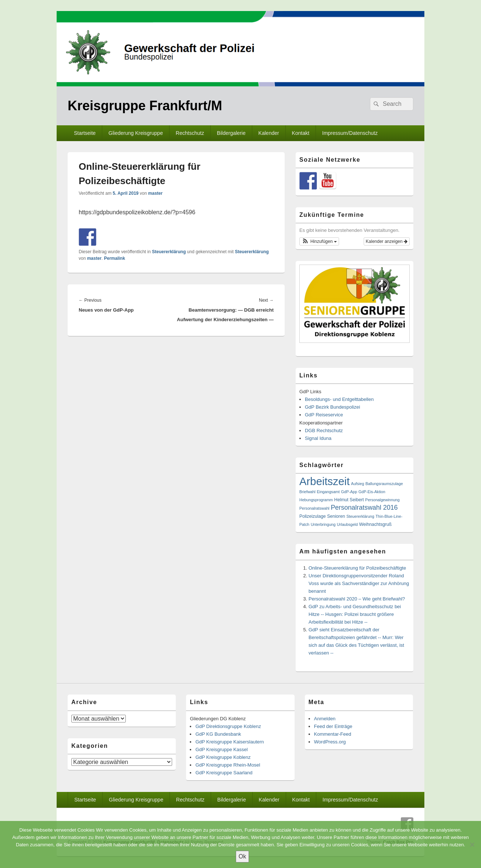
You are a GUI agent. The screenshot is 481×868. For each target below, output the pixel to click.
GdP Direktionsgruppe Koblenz (228, 726)
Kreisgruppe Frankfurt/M (145, 106)
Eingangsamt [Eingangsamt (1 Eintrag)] (328, 492)
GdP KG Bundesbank (218, 734)
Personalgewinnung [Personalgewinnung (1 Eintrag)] (382, 500)
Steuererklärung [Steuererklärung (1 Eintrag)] (360, 516)
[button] (319, 241)
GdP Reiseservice (324, 415)
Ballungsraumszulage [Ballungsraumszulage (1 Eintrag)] (384, 484)
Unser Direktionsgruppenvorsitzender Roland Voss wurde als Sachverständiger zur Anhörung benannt (359, 583)
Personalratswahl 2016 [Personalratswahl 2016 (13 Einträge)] (364, 507)
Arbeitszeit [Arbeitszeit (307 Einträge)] (325, 481)
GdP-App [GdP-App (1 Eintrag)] (349, 492)
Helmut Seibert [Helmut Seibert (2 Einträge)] (349, 500)
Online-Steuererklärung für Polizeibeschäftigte (357, 568)
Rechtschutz (190, 133)
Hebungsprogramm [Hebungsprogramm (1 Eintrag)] (316, 500)
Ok (242, 856)
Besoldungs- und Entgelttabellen (339, 399)
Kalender (269, 133)
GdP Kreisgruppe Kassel (221, 749)
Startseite (85, 133)
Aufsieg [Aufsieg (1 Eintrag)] (358, 484)
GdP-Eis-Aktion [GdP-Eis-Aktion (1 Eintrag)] (372, 492)
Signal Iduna (318, 438)
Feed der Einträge (333, 726)
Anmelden (325, 719)
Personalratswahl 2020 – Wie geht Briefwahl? (357, 599)
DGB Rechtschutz (324, 431)
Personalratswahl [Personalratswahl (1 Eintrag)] (314, 508)
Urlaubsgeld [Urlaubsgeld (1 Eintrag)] (347, 524)
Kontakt (301, 133)
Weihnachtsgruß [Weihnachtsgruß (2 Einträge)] (376, 524)
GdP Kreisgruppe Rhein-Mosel (228, 765)
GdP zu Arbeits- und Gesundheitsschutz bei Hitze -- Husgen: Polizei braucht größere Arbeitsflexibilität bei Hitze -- (355, 614)
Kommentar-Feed (333, 734)
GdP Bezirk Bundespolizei (332, 407)
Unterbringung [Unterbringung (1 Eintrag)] (323, 524)
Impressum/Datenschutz (350, 133)
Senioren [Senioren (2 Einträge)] (336, 516)
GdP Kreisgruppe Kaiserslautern (229, 742)
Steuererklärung (169, 252)
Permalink (115, 258)
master (155, 193)
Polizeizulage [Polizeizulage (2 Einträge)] (313, 516)
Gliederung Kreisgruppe (136, 133)
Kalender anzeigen (387, 241)
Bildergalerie (231, 133)
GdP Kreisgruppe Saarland (224, 773)
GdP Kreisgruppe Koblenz (223, 757)
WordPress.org (330, 742)
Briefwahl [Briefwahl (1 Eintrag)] (307, 492)
